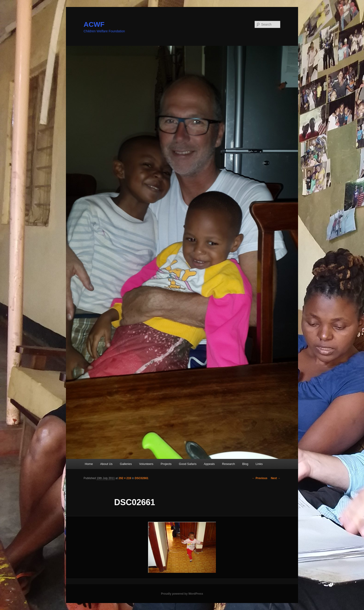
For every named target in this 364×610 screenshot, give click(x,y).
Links (259, 464)
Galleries (126, 464)
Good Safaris (188, 464)
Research (228, 464)
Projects (166, 464)
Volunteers (146, 464)
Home (89, 464)
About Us (106, 464)
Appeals (209, 464)
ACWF (94, 24)
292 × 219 (125, 478)
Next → (276, 478)
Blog (245, 464)
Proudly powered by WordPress (182, 594)
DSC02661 (142, 478)
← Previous (260, 478)
